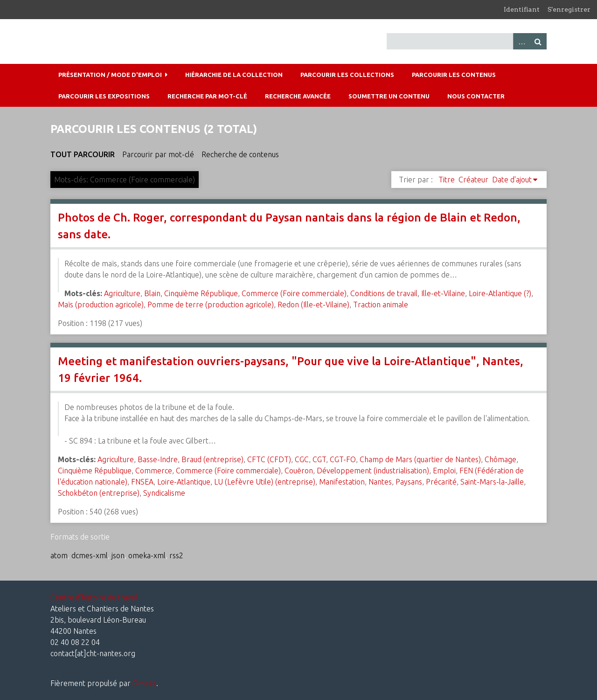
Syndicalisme (164, 493)
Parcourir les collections (347, 75)
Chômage (500, 459)
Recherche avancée (298, 96)
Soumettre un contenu (389, 96)
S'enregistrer (569, 9)
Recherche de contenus (240, 154)
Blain (152, 293)
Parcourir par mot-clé (158, 154)
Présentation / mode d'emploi (110, 75)
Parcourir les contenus (454, 75)
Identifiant (522, 9)
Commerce (154, 471)
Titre (447, 180)
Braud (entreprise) (212, 459)
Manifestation (342, 482)
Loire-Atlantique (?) (500, 293)
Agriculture (122, 293)
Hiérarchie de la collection (234, 75)
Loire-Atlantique (184, 482)
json (118, 555)
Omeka (144, 683)
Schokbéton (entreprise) (99, 493)
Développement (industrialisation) (373, 471)
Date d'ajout (512, 180)
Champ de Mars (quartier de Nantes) (420, 459)
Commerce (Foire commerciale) (294, 293)
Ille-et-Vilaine (443, 293)
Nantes (380, 482)
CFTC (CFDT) (269, 459)
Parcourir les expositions (104, 96)
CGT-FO (343, 459)
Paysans (409, 482)
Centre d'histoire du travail (94, 597)
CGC (302, 459)
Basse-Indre (158, 459)
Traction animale (381, 305)
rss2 (176, 555)
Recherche (538, 41)
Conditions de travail (384, 293)
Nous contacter (476, 96)
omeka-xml (147, 555)
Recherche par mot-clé (207, 96)
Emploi (444, 471)
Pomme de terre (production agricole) (211, 305)
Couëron (299, 471)
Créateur (473, 180)
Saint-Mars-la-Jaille (492, 482)
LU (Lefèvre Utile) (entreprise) (265, 482)
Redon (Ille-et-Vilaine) (313, 305)
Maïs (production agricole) (101, 305)
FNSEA (142, 482)
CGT (319, 459)
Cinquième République (201, 293)
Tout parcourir (83, 154)
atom (59, 555)
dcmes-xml (90, 555)
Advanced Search (521, 41)
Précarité (441, 482)
